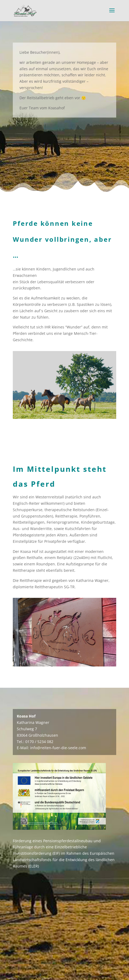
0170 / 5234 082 (39, 742)
